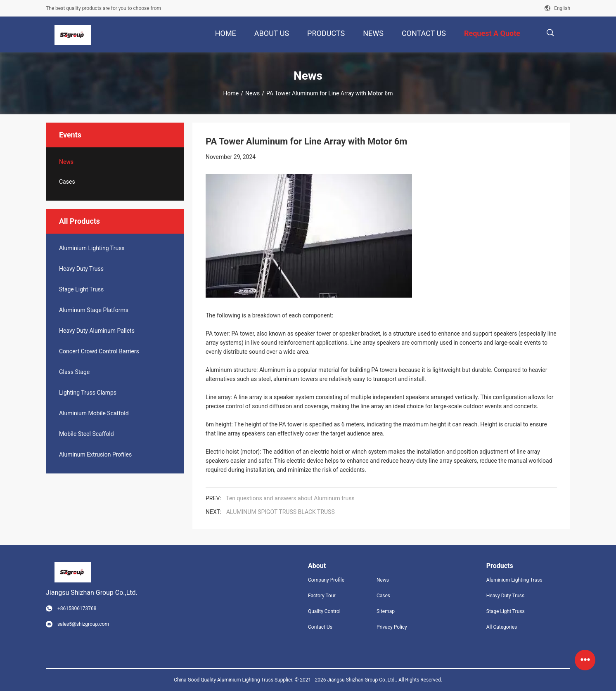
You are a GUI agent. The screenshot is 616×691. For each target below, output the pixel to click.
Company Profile (326, 580)
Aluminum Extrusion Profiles (95, 454)
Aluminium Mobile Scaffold (94, 413)
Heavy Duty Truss (81, 269)
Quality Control (324, 611)
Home (231, 93)
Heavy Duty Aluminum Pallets (97, 331)
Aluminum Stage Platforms (94, 310)
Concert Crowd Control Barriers (99, 351)
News (252, 93)
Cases (67, 182)
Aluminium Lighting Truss (92, 248)
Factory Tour (322, 596)
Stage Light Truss (81, 289)
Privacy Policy (392, 627)
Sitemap (386, 611)
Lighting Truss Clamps (88, 393)
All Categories (502, 627)
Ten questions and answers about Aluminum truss (290, 498)
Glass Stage (74, 372)
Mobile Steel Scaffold (86, 434)
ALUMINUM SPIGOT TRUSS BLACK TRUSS (281, 512)
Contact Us (320, 627)
